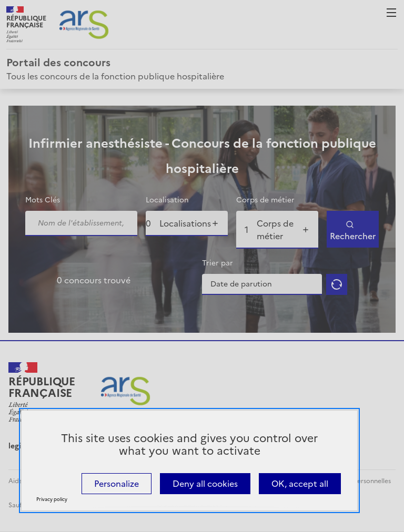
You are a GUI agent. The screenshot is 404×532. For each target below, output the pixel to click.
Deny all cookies (205, 484)
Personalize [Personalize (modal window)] (117, 484)
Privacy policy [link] (52, 499)
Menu (391, 13)
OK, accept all (300, 484)
